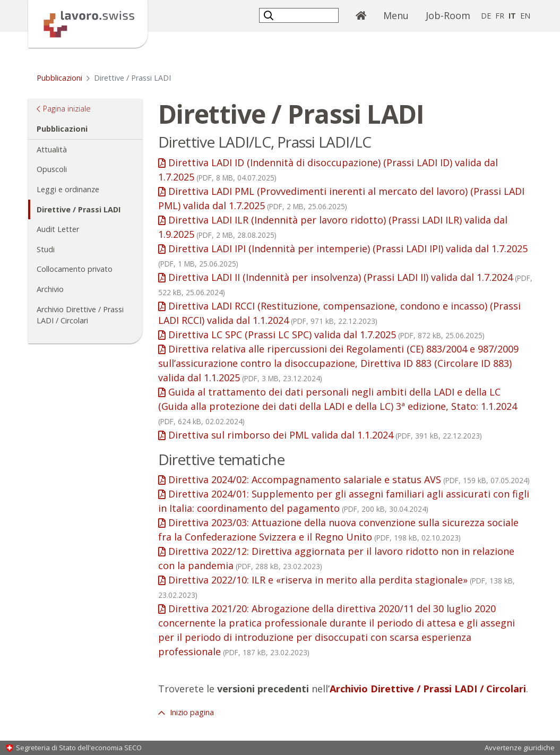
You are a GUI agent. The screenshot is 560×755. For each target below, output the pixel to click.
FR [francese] (500, 16)
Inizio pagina (191, 712)
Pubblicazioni (59, 78)
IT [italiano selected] (512, 16)
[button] (270, 15)
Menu (396, 15)
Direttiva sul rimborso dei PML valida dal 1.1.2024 (325, 435)
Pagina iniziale (67, 108)
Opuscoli (52, 169)
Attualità (52, 149)
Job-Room (448, 15)
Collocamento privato (75, 269)
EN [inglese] (525, 16)
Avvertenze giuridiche (520, 748)
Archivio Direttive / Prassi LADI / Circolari (80, 315)
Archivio (50, 289)
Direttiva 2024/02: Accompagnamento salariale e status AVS (349, 479)
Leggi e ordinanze (68, 189)
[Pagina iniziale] (88, 23)
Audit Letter (58, 229)
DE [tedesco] (486, 16)
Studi (46, 249)
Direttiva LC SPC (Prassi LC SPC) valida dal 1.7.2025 (326, 334)
